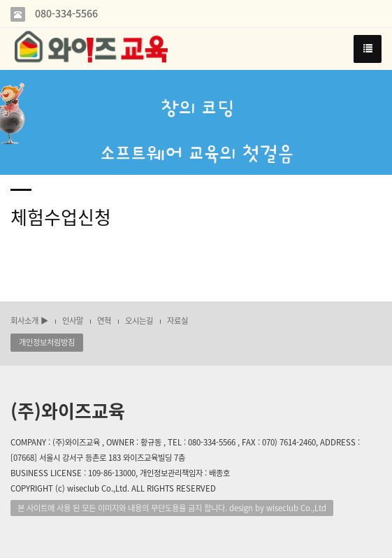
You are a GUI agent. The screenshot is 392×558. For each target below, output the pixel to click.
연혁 (104, 321)
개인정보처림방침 (47, 342)
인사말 (73, 321)
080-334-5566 (65, 14)
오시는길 (139, 321)
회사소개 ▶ (29, 321)
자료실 (177, 321)
